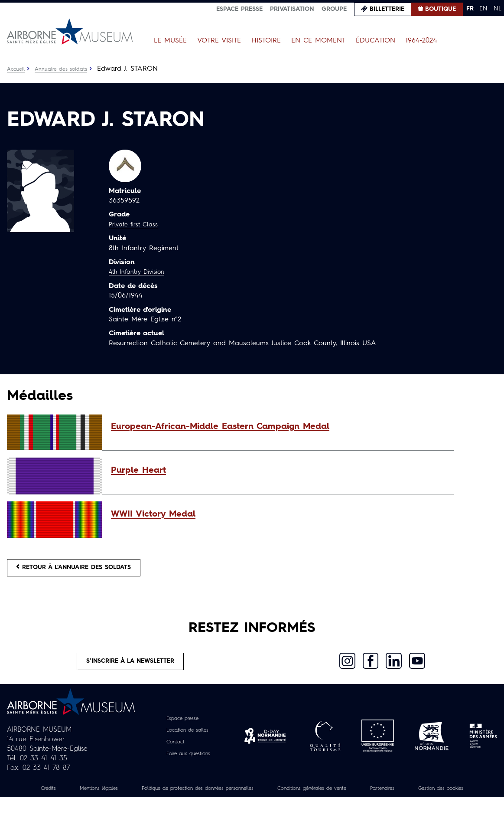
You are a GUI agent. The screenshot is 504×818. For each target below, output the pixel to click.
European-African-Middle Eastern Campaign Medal (220, 427)
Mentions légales (109, 799)
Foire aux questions (188, 765)
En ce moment (318, 41)
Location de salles (187, 741)
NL (497, 9)
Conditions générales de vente (364, 799)
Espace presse (239, 9)
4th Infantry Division (141, 272)
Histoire (266, 41)
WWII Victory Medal (153, 514)
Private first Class (137, 225)
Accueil (17, 69)
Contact (172, 753)
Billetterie (387, 9)
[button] (278, 427)
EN (483, 9)
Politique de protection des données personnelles (227, 799)
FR (470, 9)
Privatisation (292, 9)
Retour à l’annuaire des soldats (87, 570)
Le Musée (170, 41)
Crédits (52, 799)
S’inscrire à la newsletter (131, 670)
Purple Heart (138, 471)
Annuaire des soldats (67, 69)
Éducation (376, 41)
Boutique (441, 9)
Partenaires (446, 799)
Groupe (334, 9)
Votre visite (219, 41)
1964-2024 (421, 41)
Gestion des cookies (252, 809)
